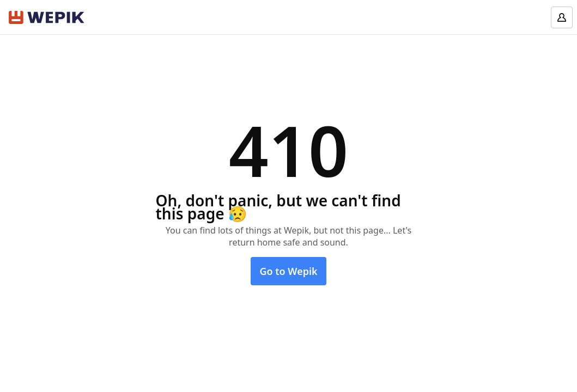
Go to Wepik (288, 271)
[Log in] (562, 17)
